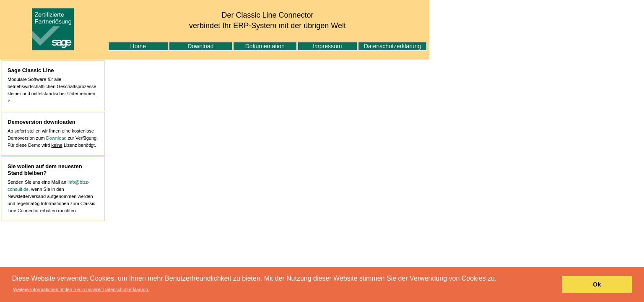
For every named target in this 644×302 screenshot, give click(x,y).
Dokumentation (265, 46)
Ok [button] (597, 284)
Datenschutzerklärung (392, 46)
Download (200, 46)
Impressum (327, 46)
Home (138, 46)
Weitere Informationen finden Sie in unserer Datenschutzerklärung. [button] (81, 289)
